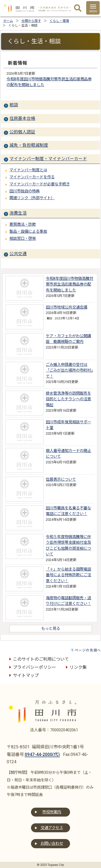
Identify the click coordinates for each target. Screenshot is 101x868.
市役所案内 (52, 812)
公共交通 (18, 254)
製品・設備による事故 (28, 232)
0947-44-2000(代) (42, 754)
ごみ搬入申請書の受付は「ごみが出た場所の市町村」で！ (69, 371)
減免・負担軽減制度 (29, 145)
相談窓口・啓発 (23, 239)
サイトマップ (23, 675)
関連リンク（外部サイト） (32, 198)
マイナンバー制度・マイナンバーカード (48, 159)
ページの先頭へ (88, 650)
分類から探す (31, 21)
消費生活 (18, 213)
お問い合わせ (52, 844)
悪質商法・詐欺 (23, 225)
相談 (14, 105)
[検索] (78, 8)
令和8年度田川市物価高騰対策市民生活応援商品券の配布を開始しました (69, 284)
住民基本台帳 (22, 118)
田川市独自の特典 (25, 191)
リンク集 (75, 667)
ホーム (8, 21)
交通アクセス (52, 828)
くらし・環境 (59, 21)
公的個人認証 (22, 132)
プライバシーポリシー (32, 667)
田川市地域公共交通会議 (67, 307)
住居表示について (61, 479)
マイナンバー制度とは (28, 170)
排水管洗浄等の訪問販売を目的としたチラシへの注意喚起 (68, 399)
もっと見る (51, 629)
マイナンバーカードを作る (32, 177)
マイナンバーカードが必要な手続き (40, 184)
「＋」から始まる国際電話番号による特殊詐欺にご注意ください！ (68, 575)
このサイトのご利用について (38, 659)
